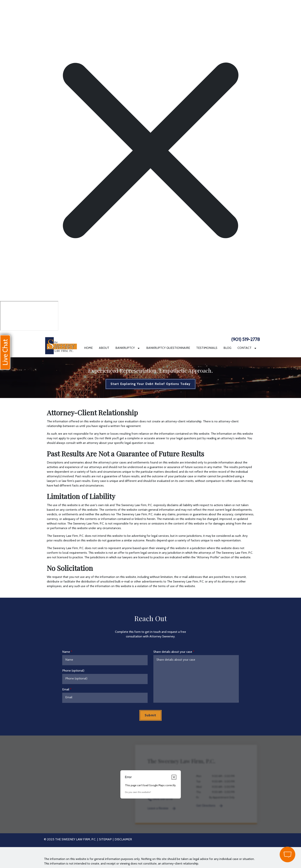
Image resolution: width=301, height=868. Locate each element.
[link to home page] (61, 344)
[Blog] (227, 348)
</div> (29, 316)
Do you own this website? (138, 792)
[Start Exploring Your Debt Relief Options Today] (150, 384)
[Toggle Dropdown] (139, 348)
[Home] (88, 348)
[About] (104, 348)
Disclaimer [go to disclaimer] (123, 839)
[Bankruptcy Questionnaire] (168, 348)
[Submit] (150, 715)
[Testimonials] (207, 348)
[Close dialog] (174, 777)
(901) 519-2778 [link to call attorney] (246, 339)
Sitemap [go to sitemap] (105, 839)
